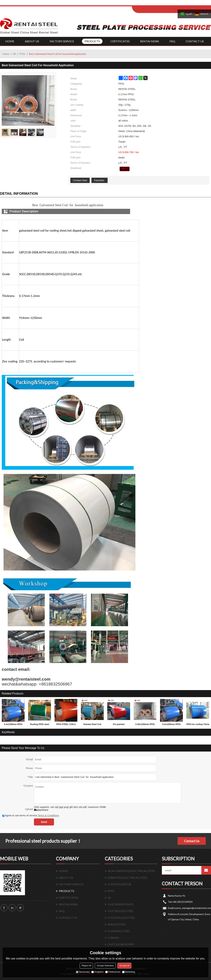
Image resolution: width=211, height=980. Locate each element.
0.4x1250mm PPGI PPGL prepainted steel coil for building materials (13, 725)
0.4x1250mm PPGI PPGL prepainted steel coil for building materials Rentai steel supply (171, 725)
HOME (10, 41)
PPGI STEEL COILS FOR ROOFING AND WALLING (66, 725)
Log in (154, 4)
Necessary (83, 972)
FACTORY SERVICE (62, 41)
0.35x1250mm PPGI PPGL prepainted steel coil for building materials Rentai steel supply (145, 725)
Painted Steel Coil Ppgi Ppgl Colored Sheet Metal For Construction (92, 725)
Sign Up (161, 4)
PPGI (22, 54)
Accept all (124, 966)
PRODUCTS (92, 41)
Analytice (97, 972)
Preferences (113, 972)
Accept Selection (105, 966)
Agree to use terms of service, (31, 815)
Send (44, 822)
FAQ (172, 41)
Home (6, 54)
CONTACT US (195, 41)
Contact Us (192, 841)
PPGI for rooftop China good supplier (198, 725)
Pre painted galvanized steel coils (119, 725)
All (14, 54)
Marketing (129, 972)
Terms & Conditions (48, 815)
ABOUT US (32, 41)
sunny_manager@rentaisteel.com (193, 908)
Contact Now (80, 180)
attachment (41, 810)
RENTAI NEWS (150, 41)
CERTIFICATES (120, 41)
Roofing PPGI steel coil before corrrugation (40, 725)
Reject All (86, 966)
